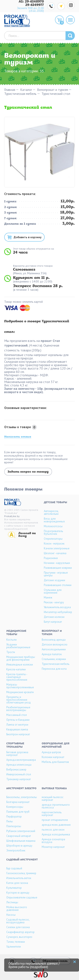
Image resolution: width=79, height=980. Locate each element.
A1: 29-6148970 (31, 2)
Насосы (11, 915)
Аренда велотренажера (21, 760)
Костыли (11, 640)
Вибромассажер (16, 770)
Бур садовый (14, 868)
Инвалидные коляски (20, 665)
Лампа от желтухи (17, 725)
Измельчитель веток (19, 878)
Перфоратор (14, 817)
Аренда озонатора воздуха (53, 841)
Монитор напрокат (53, 847)
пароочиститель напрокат (52, 814)
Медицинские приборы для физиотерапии (21, 658)
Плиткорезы (14, 826)
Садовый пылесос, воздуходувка (18, 921)
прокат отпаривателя (55, 820)
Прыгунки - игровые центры (56, 574)
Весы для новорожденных (54, 520)
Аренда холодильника (56, 834)
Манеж (48, 598)
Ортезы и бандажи (18, 720)
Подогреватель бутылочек (53, 532)
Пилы (10, 821)
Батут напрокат (53, 622)
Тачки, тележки (16, 942)
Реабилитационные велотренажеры (18, 709)
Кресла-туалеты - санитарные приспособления (17, 677)
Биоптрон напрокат (18, 734)
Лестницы (12, 902)
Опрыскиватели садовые (22, 897)
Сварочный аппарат (19, 836)
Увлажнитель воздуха (57, 607)
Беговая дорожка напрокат (17, 754)
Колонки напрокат (53, 757)
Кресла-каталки (16, 669)
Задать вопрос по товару (28, 472)
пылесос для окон (53, 830)
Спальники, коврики (54, 659)
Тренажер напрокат (19, 779)
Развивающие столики (58, 585)
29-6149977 (35, 5)
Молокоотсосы (53, 526)
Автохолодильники (54, 649)
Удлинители (14, 947)
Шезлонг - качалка (55, 553)
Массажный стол (17, 715)
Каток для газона (17, 883)
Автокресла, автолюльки (51, 512)
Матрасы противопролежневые (20, 686)
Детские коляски (54, 617)
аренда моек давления (56, 825)
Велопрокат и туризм (53, 90)
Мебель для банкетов (55, 762)
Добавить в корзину (28, 237)
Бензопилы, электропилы (22, 797)
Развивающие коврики (58, 568)
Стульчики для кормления (53, 591)
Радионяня (51, 558)
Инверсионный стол (19, 774)
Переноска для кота (54, 669)
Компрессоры (15, 807)
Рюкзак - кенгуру (54, 602)
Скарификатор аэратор (20, 932)
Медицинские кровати (20, 692)
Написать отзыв (18, 437)
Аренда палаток (52, 654)
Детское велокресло (55, 645)
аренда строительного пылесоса (56, 806)
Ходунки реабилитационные (18, 646)
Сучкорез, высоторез (19, 937)
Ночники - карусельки (57, 563)
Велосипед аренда (54, 640)
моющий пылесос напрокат (53, 799)
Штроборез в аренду (19, 846)
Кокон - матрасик (54, 544)
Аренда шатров (51, 752)
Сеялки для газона (18, 927)
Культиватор (14, 888)
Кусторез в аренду (18, 893)
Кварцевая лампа (17, 729)
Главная (10, 90)
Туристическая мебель (20, 94)
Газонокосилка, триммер (21, 873)
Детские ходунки (54, 580)
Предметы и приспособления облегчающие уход (19, 700)
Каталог (26, 90)
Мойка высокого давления (17, 909)
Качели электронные (57, 548)
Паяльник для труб (18, 812)
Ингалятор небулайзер (58, 612)
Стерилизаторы (53, 539)
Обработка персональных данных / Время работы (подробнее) (34, 965)
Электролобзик (16, 850)
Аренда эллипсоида (19, 765)
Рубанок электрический (21, 831)
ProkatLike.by (12, 516)
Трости (11, 652)
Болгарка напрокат (18, 802)
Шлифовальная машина (21, 841)
